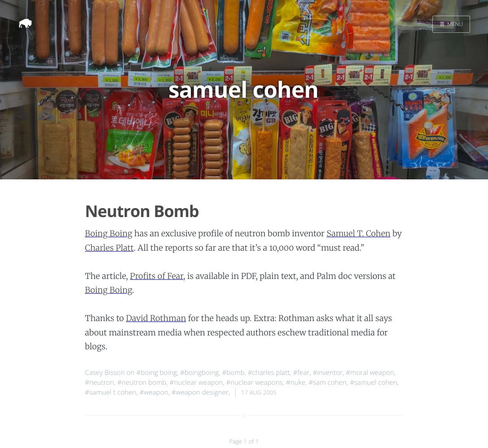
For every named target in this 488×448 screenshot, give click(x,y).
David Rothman (156, 318)
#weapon (154, 392)
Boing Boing (109, 233)
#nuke (296, 383)
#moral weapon (370, 373)
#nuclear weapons (255, 383)
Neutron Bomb (142, 211)
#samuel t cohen (111, 392)
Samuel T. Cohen (359, 233)
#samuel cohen (374, 383)
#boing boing (156, 373)
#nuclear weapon (196, 383)
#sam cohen (328, 383)
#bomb (233, 373)
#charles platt (269, 373)
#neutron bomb (142, 383)
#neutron (100, 383)
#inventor (328, 373)
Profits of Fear (157, 276)
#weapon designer (200, 392)
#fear (301, 373)
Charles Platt (110, 248)
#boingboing (199, 373)
